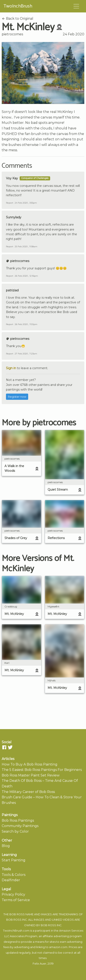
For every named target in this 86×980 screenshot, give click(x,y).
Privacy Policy (13, 894)
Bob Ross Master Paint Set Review (31, 775)
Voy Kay (12, 178)
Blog (6, 846)
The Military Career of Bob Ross (28, 792)
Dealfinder (11, 880)
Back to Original (17, 19)
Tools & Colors (14, 875)
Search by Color (15, 831)
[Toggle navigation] (76, 6)
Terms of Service (16, 900)
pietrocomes (12, 34)
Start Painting (14, 860)
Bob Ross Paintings (18, 820)
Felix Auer (39, 964)
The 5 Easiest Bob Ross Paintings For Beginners (42, 770)
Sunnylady (14, 217)
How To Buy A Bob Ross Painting (30, 764)
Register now (17, 397)
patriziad (12, 290)
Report (10, 203)
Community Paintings (20, 826)
